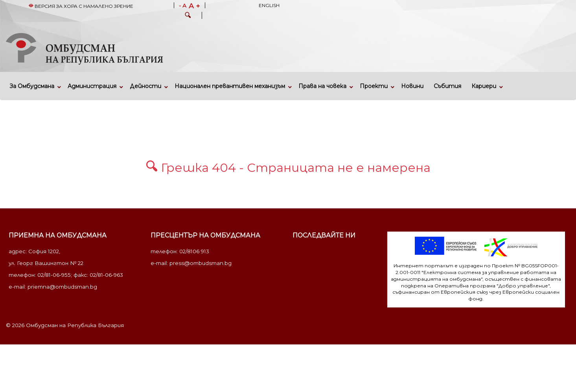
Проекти (374, 86)
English (269, 5)
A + (194, 6)
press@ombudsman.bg (201, 263)
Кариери (484, 86)
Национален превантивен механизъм (230, 86)
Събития (447, 86)
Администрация (92, 86)
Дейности (145, 86)
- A (183, 6)
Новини (412, 86)
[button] (188, 16)
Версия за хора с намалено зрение (81, 6)
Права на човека (322, 86)
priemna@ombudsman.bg (62, 287)
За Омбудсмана (32, 86)
